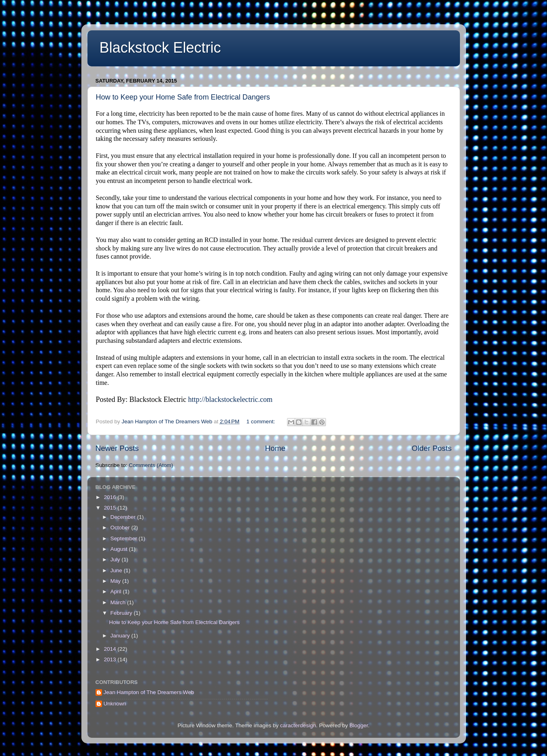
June (117, 570)
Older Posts (432, 448)
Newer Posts (117, 448)
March (119, 602)
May (116, 581)
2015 (111, 508)
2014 (111, 649)
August (120, 549)
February (122, 613)
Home (275, 448)
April (117, 591)
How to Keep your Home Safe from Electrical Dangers (183, 97)
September (125, 538)
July (116, 560)
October (121, 528)
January (121, 636)
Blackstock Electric (160, 48)
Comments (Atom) (151, 465)
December (124, 517)
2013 (111, 659)
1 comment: (262, 422)
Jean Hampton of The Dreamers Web (149, 692)
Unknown (115, 704)
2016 (111, 497)
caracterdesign (298, 725)
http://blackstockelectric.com (230, 399)
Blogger (359, 725)
